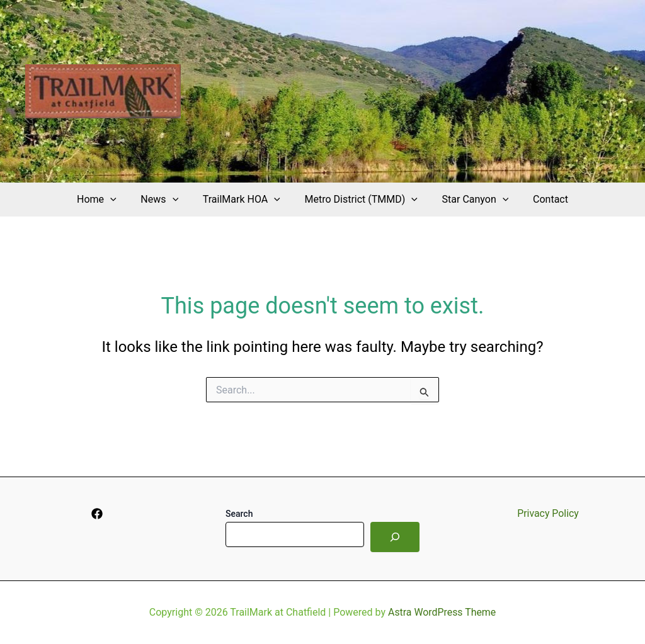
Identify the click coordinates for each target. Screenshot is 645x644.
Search (239, 514)
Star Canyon (469, 200)
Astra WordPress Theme (442, 612)
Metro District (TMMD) (359, 200)
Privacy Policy (548, 513)
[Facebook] (97, 514)
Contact (540, 199)
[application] (121, 200)
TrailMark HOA (243, 200)
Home (107, 200)
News (166, 200)
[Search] (395, 537)
